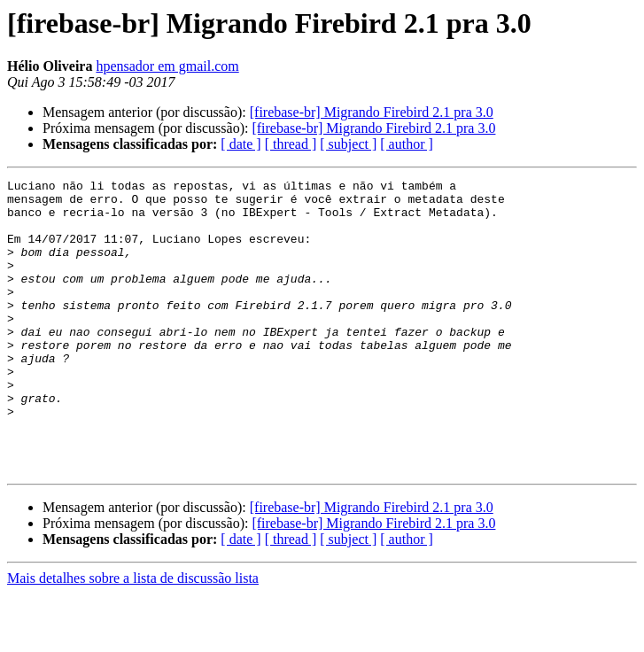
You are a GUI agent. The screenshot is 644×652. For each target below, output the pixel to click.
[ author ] (407, 144)
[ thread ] (291, 144)
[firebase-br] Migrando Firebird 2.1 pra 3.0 (372, 112)
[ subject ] (348, 144)
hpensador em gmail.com (167, 66)
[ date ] (241, 144)
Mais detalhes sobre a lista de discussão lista (133, 636)
